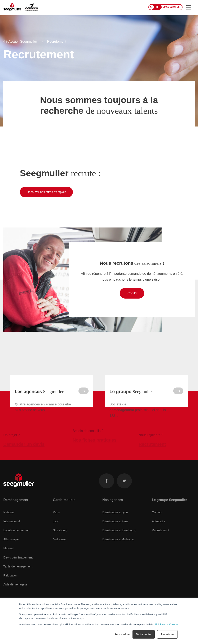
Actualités (158, 525)
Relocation (10, 580)
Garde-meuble (64, 504)
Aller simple (11, 543)
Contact (157, 516)
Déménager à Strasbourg (119, 534)
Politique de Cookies (167, 625)
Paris (56, 516)
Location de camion (16, 534)
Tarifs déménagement (18, 571)
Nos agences (113, 504)
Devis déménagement (18, 562)
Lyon (56, 525)
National (9, 516)
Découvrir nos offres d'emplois (46, 192)
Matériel (9, 553)
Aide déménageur (15, 589)
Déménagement (16, 504)
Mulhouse (59, 543)
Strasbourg (60, 534)
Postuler (132, 293)
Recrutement (161, 534)
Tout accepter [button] (144, 634)
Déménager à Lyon (115, 516)
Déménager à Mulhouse (118, 543)
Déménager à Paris (115, 525)
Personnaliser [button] (122, 634)
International (12, 525)
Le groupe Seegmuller (170, 504)
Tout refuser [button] (167, 634)
